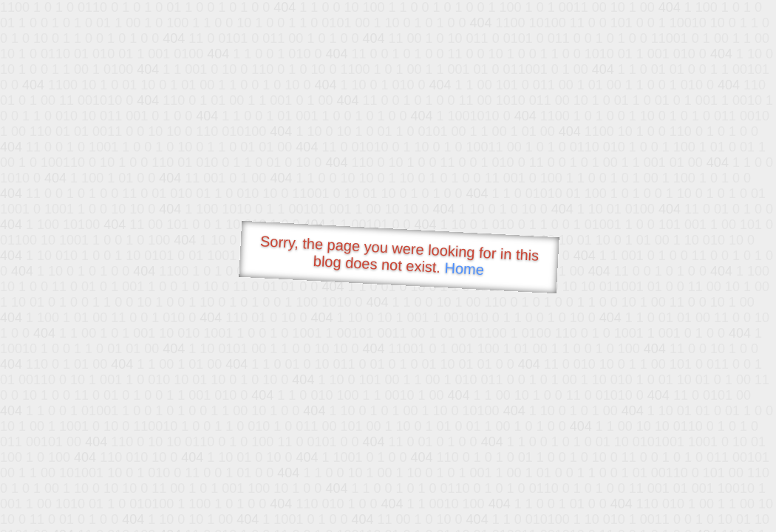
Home (464, 269)
